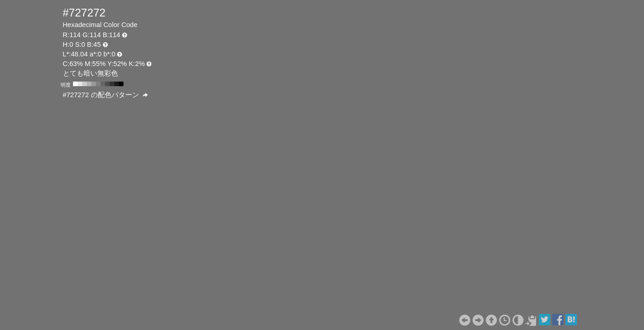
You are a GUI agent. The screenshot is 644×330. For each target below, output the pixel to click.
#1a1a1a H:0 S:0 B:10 (117, 84)
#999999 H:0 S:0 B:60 (94, 84)
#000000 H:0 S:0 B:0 (121, 84)
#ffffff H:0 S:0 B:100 (75, 84)
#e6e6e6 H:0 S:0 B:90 (80, 84)
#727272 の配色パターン (105, 95)
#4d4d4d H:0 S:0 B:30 (107, 84)
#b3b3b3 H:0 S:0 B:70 (89, 84)
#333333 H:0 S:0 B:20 (112, 84)
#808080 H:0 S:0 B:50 (98, 84)
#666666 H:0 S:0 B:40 (103, 84)
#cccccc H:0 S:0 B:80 (84, 84)
